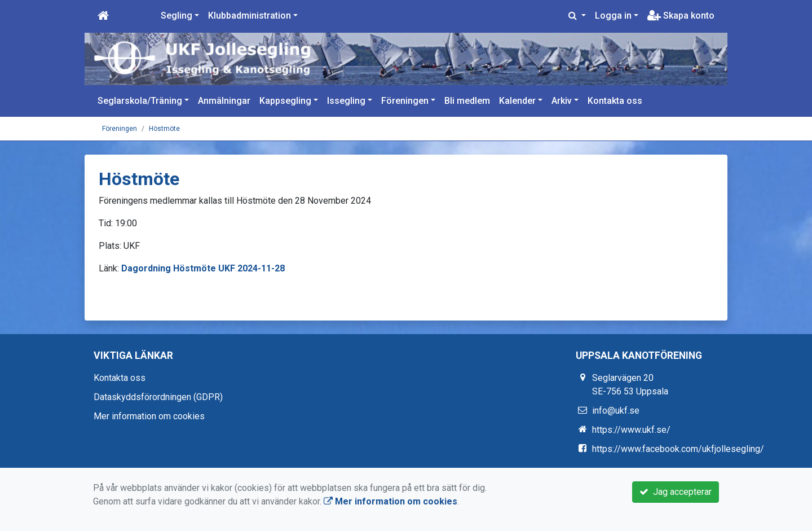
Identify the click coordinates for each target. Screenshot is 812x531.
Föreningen (405, 101)
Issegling (346, 101)
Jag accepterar (676, 492)
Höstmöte (164, 129)
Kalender (517, 101)
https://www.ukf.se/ (631, 430)
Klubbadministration (250, 16)
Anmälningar (224, 101)
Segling (176, 16)
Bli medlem (467, 101)
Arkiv (562, 101)
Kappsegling (285, 101)
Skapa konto (681, 16)
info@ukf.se (616, 411)
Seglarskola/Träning (140, 101)
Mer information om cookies (149, 416)
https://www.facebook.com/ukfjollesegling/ (678, 449)
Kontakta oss (615, 101)
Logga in (613, 16)
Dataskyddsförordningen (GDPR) (158, 397)
